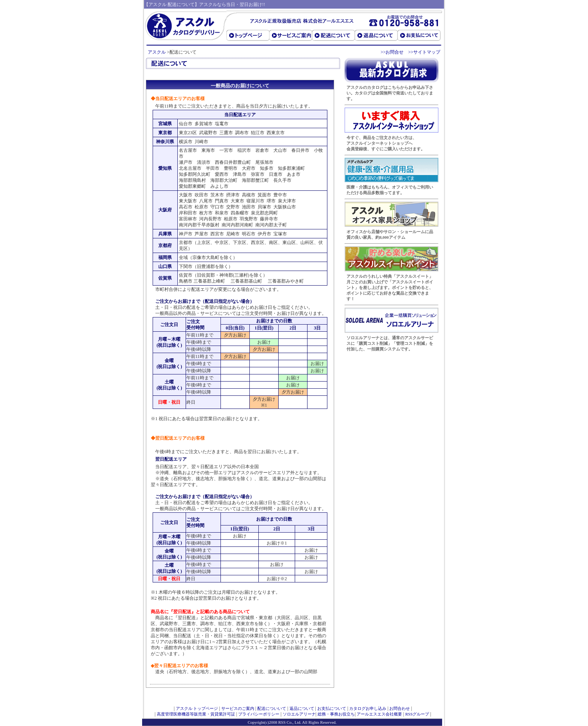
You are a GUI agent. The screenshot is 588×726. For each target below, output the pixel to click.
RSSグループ (417, 714)
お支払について (332, 708)
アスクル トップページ (197, 708)
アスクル (157, 52)
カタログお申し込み (368, 708)
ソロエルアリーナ (299, 714)
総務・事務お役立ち (336, 714)
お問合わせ (399, 708)
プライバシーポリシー (259, 714)
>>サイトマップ (424, 52)
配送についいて (272, 708)
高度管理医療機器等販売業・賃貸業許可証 (196, 714)
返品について (302, 708)
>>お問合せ (392, 52)
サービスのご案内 (238, 708)
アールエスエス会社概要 (379, 714)
